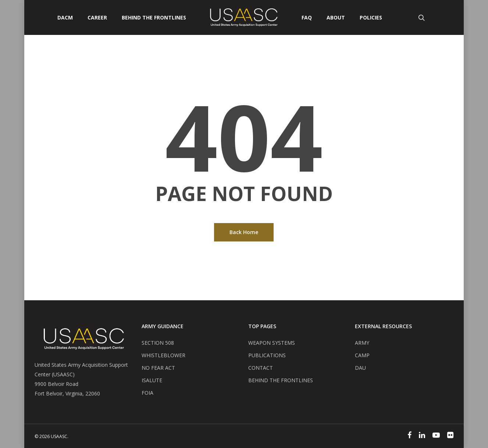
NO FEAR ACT (158, 368)
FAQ (307, 18)
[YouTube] (436, 436)
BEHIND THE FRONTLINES (281, 380)
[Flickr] (450, 436)
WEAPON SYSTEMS (272, 343)
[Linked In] (422, 436)
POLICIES (371, 18)
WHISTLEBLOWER (163, 355)
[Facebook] (409, 436)
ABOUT (336, 18)
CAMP (362, 355)
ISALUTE (152, 380)
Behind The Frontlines (154, 18)
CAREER (97, 18)
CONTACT (261, 368)
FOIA (147, 393)
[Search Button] (422, 17)
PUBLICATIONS (267, 355)
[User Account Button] (450, 17)
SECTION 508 (158, 343)
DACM (65, 18)
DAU (360, 368)
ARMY (362, 343)
